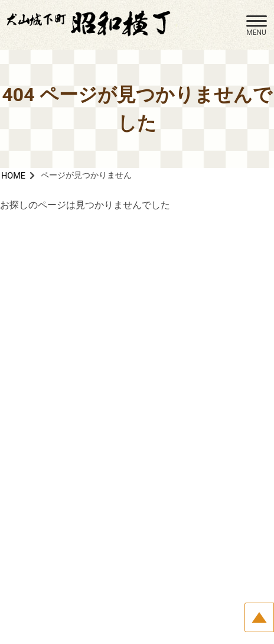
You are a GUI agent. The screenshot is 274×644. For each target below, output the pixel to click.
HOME (13, 176)
